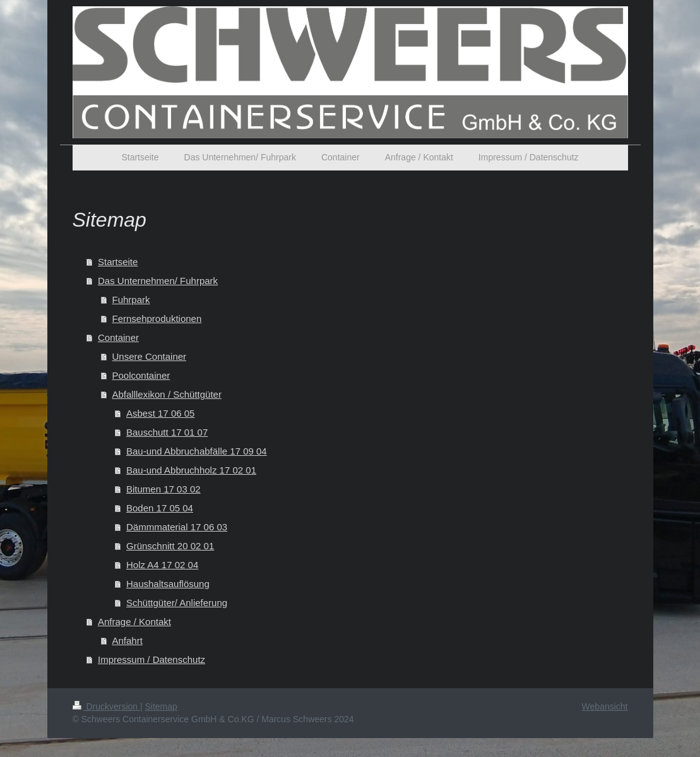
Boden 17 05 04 (160, 508)
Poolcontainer (141, 375)
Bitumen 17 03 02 (163, 489)
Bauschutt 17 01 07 (167, 432)
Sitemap (161, 706)
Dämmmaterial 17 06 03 (177, 527)
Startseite (118, 262)
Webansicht (605, 706)
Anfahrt (128, 641)
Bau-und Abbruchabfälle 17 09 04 (197, 451)
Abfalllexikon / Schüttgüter (167, 394)
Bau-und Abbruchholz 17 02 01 (191, 470)
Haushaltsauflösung (168, 584)
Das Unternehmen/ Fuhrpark (158, 281)
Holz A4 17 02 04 (162, 565)
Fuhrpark (131, 300)
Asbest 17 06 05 (160, 413)
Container (118, 337)
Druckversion (106, 706)
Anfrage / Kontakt (134, 622)
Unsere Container (150, 356)
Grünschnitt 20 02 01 (170, 546)
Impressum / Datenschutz (151, 659)
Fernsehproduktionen (157, 319)
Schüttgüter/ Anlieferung (177, 603)
